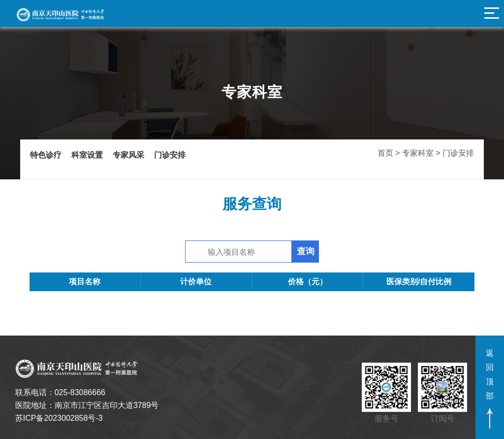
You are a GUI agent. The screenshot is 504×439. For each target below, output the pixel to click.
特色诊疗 (46, 155)
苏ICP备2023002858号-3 (59, 418)
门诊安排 (170, 155)
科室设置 (87, 155)
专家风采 (128, 155)
